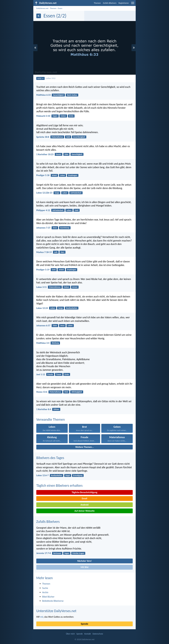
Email (85, 498)
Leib (56, 252)
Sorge (57, 193)
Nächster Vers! (84, 561)
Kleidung (55, 343)
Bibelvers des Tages (50, 458)
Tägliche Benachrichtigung (84, 492)
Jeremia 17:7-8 (44, 553)
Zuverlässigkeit (79, 137)
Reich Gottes (72, 95)
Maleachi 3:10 (43, 116)
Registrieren (124, 3)
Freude (50, 374)
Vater (55, 326)
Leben (63, 175)
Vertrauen (57, 553)
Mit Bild (85, 567)
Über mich (70, 634)
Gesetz (58, 154)
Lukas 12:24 (42, 308)
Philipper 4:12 (43, 210)
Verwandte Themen (51, 419)
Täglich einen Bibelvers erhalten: (60, 485)
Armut (75, 287)
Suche (45, 588)
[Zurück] (39, 16)
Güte (66, 154)
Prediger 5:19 (43, 270)
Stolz (66, 392)
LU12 (40, 78)
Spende (84, 624)
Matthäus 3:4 (43, 343)
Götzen (56, 409)
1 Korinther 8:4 (44, 409)
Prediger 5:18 (43, 175)
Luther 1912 (51, 78)
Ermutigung (78, 475)
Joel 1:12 (41, 374)
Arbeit (54, 175)
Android (84, 505)
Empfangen (73, 175)
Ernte (71, 116)
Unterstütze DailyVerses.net (56, 611)
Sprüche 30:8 (43, 137)
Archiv (45, 592)
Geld (68, 137)
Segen (55, 116)
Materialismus (57, 137)
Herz (63, 252)
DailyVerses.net (42, 8)
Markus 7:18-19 (44, 252)
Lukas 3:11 (41, 287)
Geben (63, 116)
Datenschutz (98, 634)
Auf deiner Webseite (84, 511)
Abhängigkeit (77, 392)
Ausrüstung (65, 228)
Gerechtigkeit (58, 95)
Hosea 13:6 (42, 392)
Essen (60, 8)
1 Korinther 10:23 (45, 154)
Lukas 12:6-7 (42, 475)
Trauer (59, 374)
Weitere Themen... (84, 447)
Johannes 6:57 (43, 326)
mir (42, 617)
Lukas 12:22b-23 (44, 193)
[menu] (133, 4)
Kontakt (88, 634)
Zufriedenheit (76, 193)
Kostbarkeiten (72, 308)
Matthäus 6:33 (43, 95)
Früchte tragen (78, 553)
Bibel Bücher (48, 597)
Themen (97, 3)
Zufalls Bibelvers (110, 3)
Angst (68, 475)
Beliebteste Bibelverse (53, 601)
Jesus (55, 228)
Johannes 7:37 (43, 228)
